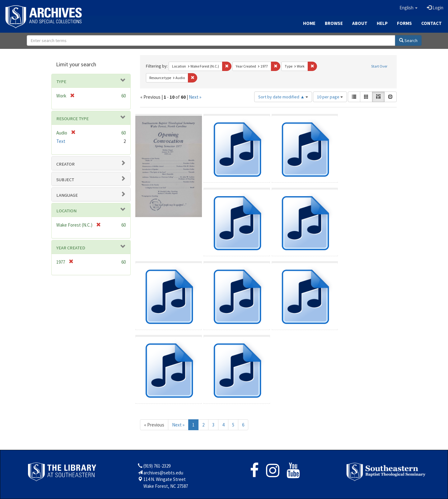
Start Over (379, 66)
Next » (195, 97)
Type (61, 82)
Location (66, 211)
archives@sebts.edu (163, 473)
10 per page (330, 97)
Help (382, 23)
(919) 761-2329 (157, 466)
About (360, 23)
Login (435, 8)
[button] (408, 8)
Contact (432, 23)
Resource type (72, 119)
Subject (65, 180)
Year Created (71, 248)
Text (61, 141)
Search (408, 40)
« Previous (154, 425)
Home (309, 23)
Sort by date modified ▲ (283, 97)
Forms (404, 23)
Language (67, 195)
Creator (65, 164)
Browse (334, 23)
